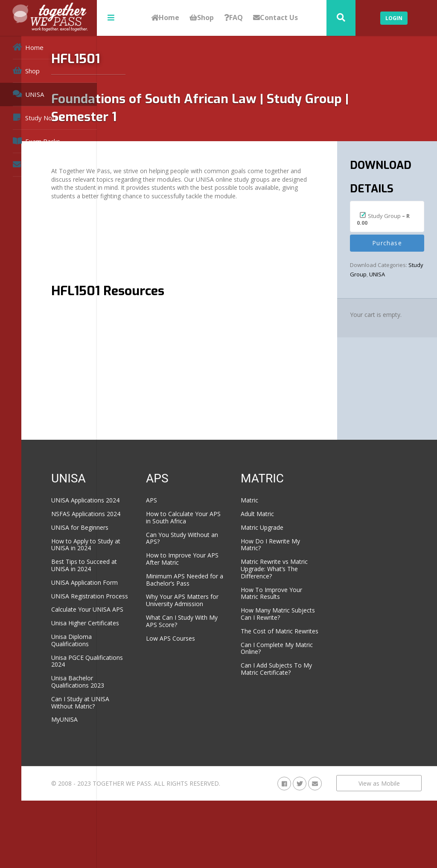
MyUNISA (140, 770)
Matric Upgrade (300, 527)
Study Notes (37, 118)
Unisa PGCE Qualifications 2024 (153, 711)
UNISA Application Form (152, 607)
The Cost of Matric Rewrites (305, 649)
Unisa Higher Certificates (144, 670)
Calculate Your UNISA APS (147, 649)
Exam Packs (36, 141)
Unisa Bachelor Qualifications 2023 (153, 732)
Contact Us (275, 18)
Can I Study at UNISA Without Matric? (156, 752)
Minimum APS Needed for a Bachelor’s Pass (224, 597)
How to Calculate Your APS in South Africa (228, 521)
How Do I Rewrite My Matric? (303, 545)
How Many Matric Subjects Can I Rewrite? (303, 625)
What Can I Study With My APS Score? (230, 650)
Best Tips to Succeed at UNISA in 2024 (156, 587)
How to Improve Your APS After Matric (225, 570)
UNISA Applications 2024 (153, 504)
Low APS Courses (227, 667)
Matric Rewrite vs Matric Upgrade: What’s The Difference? (303, 572)
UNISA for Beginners (155, 541)
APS (208, 500)
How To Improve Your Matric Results (306, 600)
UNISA (28, 94)
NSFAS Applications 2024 (154, 525)
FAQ (233, 18)
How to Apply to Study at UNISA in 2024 (151, 562)
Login (394, 18)
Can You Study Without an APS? (226, 545)
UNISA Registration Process (153, 628)
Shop (202, 18)
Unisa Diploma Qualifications (147, 691)
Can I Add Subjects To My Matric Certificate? (304, 694)
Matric (287, 500)
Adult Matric (295, 514)
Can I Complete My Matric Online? (305, 670)
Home (165, 18)
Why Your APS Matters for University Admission (231, 626)
